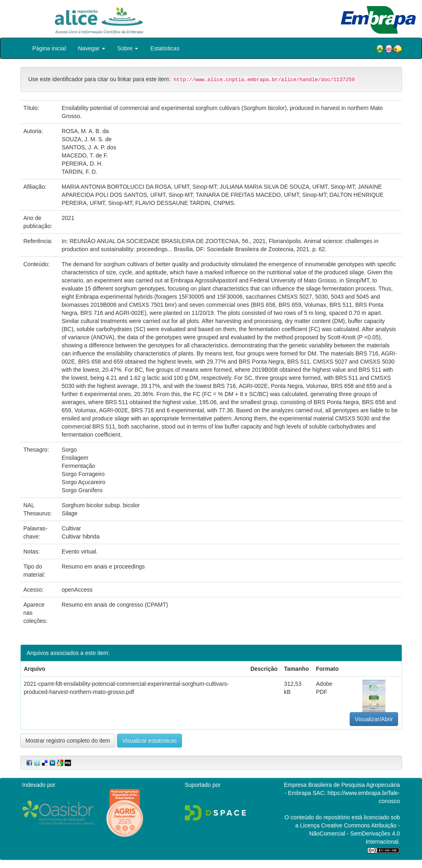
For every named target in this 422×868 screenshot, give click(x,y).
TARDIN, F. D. (80, 172)
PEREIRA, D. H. (82, 164)
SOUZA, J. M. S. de (87, 139)
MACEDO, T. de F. (85, 155)
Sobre (128, 48)
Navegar (92, 48)
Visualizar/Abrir (374, 719)
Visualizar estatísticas (149, 741)
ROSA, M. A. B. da (85, 131)
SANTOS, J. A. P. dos (89, 147)
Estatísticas (165, 48)
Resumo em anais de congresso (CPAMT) (115, 605)
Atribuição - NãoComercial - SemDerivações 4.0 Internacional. (354, 834)
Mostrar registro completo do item (68, 741)
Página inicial (49, 48)
